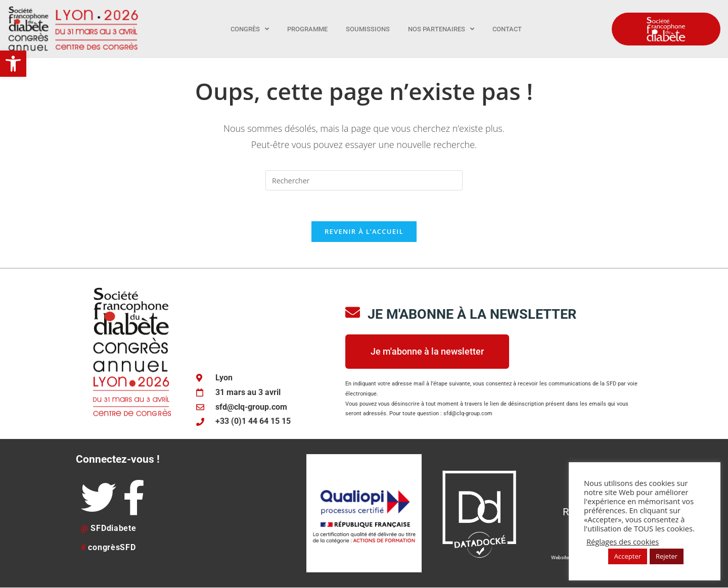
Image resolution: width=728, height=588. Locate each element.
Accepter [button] (628, 556)
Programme (307, 29)
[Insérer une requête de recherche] (364, 180)
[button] (13, 64)
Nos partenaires (441, 29)
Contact (507, 29)
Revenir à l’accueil (364, 231)
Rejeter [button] (667, 556)
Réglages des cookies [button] (623, 542)
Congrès (250, 29)
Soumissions (368, 29)
